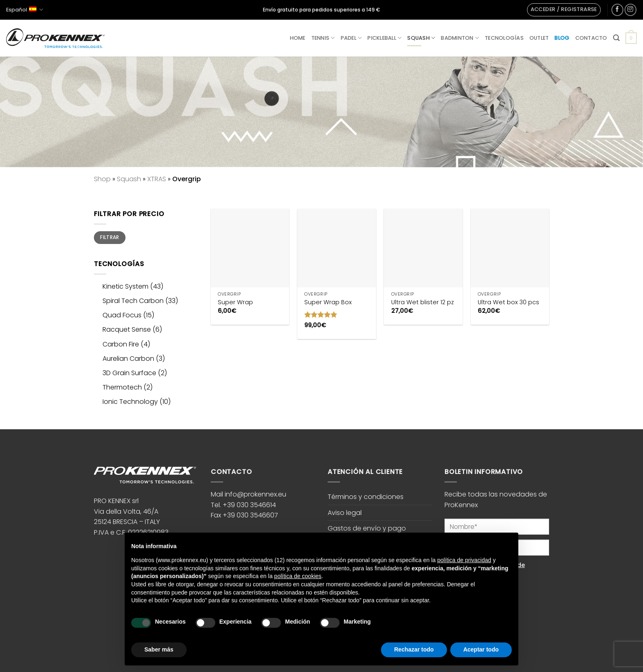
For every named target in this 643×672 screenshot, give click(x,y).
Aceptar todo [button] (481, 649)
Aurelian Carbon (128, 359)
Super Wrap (235, 302)
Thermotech (122, 387)
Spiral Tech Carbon (133, 301)
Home (298, 38)
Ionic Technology (130, 402)
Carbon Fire (121, 344)
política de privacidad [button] (464, 560)
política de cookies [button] (298, 576)
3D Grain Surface (129, 373)
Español (25, 10)
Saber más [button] (159, 649)
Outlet (539, 38)
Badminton (460, 38)
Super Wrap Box (328, 302)
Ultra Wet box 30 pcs (508, 302)
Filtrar (110, 237)
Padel (351, 38)
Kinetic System (125, 286)
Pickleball (384, 38)
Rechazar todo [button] (414, 649)
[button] (564, 10)
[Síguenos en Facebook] (617, 10)
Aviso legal (345, 513)
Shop (102, 179)
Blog (562, 38)
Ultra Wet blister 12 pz (423, 302)
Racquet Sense (127, 329)
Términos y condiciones (366, 497)
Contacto (591, 38)
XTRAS (157, 179)
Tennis (323, 38)
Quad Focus (122, 315)
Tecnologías (504, 38)
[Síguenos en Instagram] (630, 10)
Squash (421, 38)
